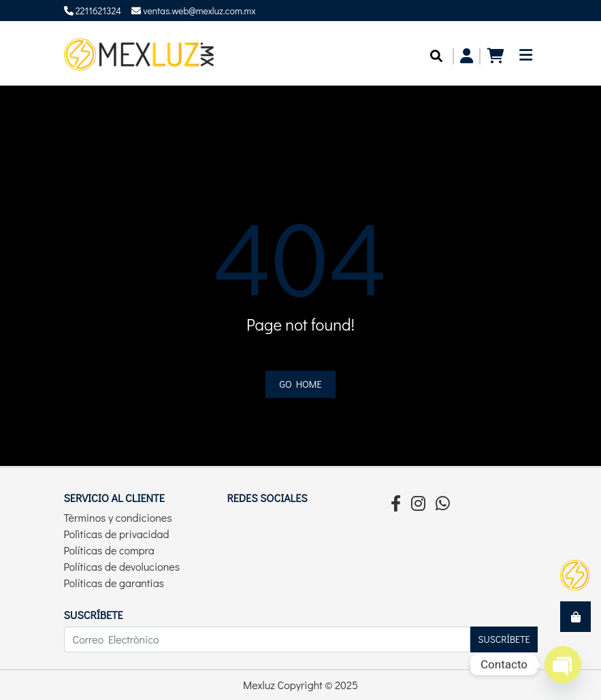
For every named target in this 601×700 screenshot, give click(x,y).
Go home (301, 384)
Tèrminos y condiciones (118, 517)
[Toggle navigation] (526, 59)
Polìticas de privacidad (117, 534)
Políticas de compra (109, 550)
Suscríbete (504, 639)
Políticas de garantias (114, 583)
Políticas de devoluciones (122, 566)
